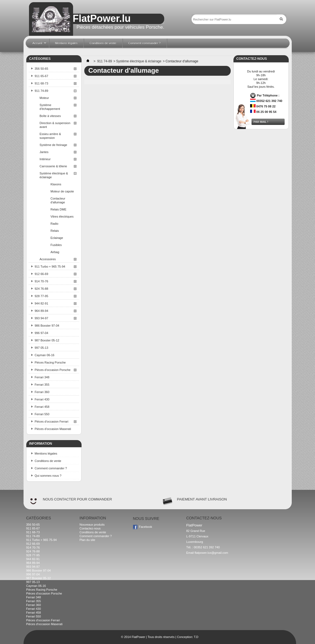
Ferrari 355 (42, 385)
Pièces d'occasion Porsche (53, 370)
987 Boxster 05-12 (47, 340)
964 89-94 (42, 311)
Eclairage (57, 238)
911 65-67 (42, 76)
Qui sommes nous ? (48, 476)
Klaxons (56, 184)
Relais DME (59, 209)
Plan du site (87, 540)
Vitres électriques (62, 216)
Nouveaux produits (92, 525)
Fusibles (56, 245)
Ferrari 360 (42, 392)
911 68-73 (42, 83)
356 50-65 (42, 69)
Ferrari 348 (42, 377)
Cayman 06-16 (45, 355)
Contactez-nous (90, 528)
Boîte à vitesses (50, 116)
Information (41, 444)
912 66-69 (42, 274)
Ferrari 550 (42, 414)
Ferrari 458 (42, 407)
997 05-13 (42, 348)
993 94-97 (42, 318)
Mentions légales (46, 453)
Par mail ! (261, 122)
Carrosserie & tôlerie (53, 166)
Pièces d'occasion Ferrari (52, 421)
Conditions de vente (48, 461)
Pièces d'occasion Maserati (53, 429)
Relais (55, 231)
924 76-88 (42, 289)
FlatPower (138, 637)
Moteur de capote (62, 191)
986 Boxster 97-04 (47, 326)
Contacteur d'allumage (58, 200)
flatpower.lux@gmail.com (211, 553)
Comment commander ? (51, 468)
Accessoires (48, 259)
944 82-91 (42, 303)
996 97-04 (42, 333)
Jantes (44, 152)
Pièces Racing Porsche (50, 362)
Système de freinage (54, 145)
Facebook (146, 527)
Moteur (44, 98)
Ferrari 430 (42, 399)
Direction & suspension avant (55, 125)
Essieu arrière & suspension (50, 136)
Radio (55, 224)
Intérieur (45, 159)
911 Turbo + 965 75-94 (50, 267)
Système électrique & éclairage (54, 175)
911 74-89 (42, 91)
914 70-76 (42, 281)
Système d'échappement (50, 107)
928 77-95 (42, 296)
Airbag (55, 252)
